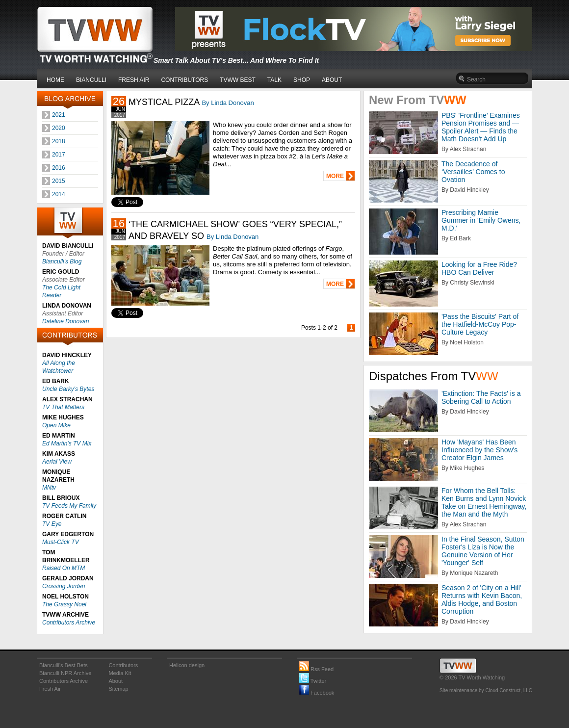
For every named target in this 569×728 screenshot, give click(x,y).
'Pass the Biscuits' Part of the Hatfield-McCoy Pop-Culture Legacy (480, 324)
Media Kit (120, 673)
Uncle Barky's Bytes (68, 389)
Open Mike (56, 425)
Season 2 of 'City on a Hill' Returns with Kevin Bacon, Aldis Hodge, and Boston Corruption (482, 599)
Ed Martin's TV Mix (67, 443)
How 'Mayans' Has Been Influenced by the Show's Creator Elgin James (479, 450)
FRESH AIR (134, 80)
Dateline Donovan (65, 321)
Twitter (313, 681)
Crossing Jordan (64, 586)
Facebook (317, 693)
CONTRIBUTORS (184, 80)
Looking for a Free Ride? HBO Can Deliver (479, 268)
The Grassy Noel (64, 604)
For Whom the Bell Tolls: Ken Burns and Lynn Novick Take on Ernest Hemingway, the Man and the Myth (484, 502)
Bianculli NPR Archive (65, 673)
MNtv (49, 488)
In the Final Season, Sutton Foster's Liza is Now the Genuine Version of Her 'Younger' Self (483, 551)
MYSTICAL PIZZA (164, 102)
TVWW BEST (238, 80)
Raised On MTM (64, 568)
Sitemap (118, 689)
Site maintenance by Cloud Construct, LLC (486, 690)
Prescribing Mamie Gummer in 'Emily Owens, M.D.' (481, 220)
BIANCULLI (91, 80)
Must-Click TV (61, 542)
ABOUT (332, 80)
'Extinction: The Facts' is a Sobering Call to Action (481, 397)
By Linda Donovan (228, 103)
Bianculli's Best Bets (64, 665)
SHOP (302, 80)
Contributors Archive (69, 623)
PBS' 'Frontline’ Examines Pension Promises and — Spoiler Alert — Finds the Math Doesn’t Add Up (481, 127)
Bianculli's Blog (62, 261)
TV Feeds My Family (69, 506)
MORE (335, 176)
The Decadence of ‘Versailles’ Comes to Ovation (473, 172)
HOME (55, 80)
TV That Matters (63, 407)
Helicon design (187, 665)
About (116, 681)
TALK (274, 80)
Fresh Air (50, 689)
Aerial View (57, 462)
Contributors (123, 665)
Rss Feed (316, 669)
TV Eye (52, 524)
